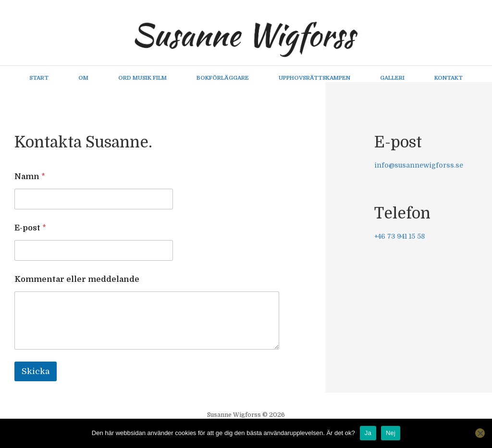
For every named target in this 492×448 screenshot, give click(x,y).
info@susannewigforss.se (419, 166)
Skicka (36, 372)
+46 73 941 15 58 (400, 237)
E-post (30, 229)
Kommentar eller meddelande (77, 280)
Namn (30, 177)
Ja (368, 433)
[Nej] (480, 433)
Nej (391, 433)
